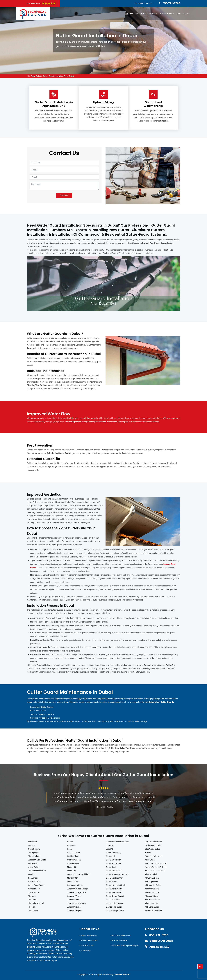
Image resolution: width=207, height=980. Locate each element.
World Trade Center (36, 885)
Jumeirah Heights (75, 911)
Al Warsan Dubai (152, 878)
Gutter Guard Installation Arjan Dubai (58, 76)
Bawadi (148, 853)
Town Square (34, 892)
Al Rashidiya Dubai (153, 885)
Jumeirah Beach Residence (118, 842)
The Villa (32, 896)
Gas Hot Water (87, 946)
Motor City (72, 871)
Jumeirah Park (73, 900)
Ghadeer (32, 874)
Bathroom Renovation (121, 935)
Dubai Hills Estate (114, 892)
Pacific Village (73, 856)
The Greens (33, 911)
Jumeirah (110, 845)
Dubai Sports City (114, 863)
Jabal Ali (110, 849)
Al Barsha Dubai (152, 907)
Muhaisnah (33, 863)
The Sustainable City (37, 871)
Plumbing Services (147, 14)
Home (130, 14)
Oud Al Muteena (74, 860)
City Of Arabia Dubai (154, 842)
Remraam (71, 845)
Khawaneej (33, 878)
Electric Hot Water (120, 940)
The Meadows (34, 856)
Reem (70, 849)
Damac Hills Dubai (114, 907)
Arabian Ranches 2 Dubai (156, 867)
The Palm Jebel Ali (36, 903)
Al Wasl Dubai (151, 874)
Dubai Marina (112, 882)
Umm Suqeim (34, 849)
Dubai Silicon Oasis (114, 871)
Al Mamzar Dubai (152, 892)
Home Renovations (89, 935)
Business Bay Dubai (153, 845)
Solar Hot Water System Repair (125, 946)
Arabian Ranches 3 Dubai (156, 863)
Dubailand (110, 856)
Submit (64, 195)
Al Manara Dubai (152, 889)
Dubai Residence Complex (117, 874)
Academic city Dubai (154, 911)
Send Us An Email (161, 941)
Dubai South (111, 867)
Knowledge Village (75, 885)
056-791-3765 (171, 3)
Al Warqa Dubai (152, 882)
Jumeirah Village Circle (77, 892)
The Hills (32, 907)
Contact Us (183, 14)
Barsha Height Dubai (154, 856)
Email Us (148, 3)
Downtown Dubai (113, 900)
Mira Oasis (33, 842)
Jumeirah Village (74, 896)
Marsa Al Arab (73, 882)
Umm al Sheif (34, 889)
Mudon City (72, 867)
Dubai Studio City (113, 860)
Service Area (167, 14)
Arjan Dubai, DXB (159, 947)
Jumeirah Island (74, 907)
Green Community (114, 853)
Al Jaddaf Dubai (152, 896)
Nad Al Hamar (73, 863)
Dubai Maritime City (114, 878)
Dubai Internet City (114, 889)
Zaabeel (32, 845)
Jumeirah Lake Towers (77, 903)
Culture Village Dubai (115, 911)
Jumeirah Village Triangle (78, 889)
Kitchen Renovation (89, 940)
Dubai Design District (115, 896)
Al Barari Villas (34, 882)
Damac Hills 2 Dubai (115, 903)
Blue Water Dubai (152, 849)
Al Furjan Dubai (152, 903)
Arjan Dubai (36, 76)
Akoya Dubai (34, 867)
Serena (70, 842)
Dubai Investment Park (116, 885)
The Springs (33, 853)
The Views (33, 900)
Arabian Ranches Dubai (155, 871)
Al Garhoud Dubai (152, 900)
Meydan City (72, 878)
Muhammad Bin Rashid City (79, 874)
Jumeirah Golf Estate (37, 860)
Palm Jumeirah (73, 853)
